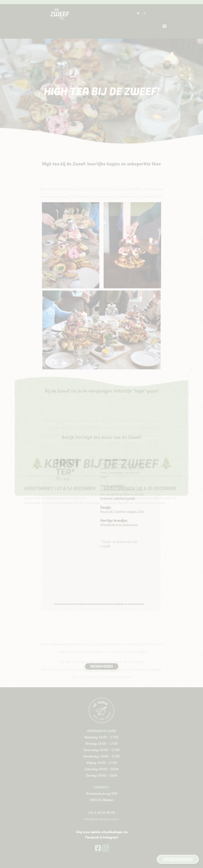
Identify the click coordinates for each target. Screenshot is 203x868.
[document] (101, 434)
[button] (192, 369)
